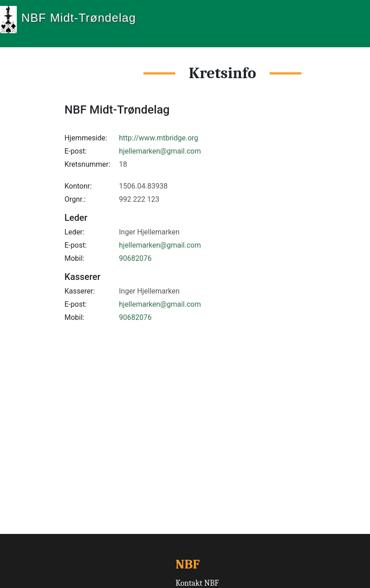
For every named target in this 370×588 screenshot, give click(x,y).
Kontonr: (78, 186)
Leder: (74, 232)
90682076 (135, 258)
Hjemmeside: (86, 138)
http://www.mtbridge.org (159, 138)
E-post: (76, 151)
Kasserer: (80, 291)
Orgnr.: (75, 199)
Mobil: (74, 258)
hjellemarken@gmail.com (160, 151)
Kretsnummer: (87, 164)
